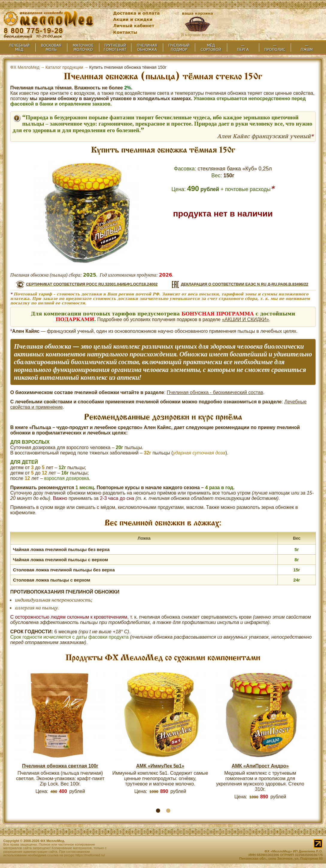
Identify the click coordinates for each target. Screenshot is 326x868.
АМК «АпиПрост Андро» (260, 766)
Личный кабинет (134, 26)
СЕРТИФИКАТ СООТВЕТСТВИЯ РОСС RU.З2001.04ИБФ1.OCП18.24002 (92, 284)
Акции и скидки (133, 19)
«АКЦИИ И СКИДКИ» (245, 319)
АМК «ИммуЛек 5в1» (160, 766)
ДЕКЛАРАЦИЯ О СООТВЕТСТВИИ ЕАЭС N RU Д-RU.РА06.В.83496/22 (245, 284)
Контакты (125, 32)
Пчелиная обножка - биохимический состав (215, 392)
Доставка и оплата (137, 13)
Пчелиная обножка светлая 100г (60, 766)
